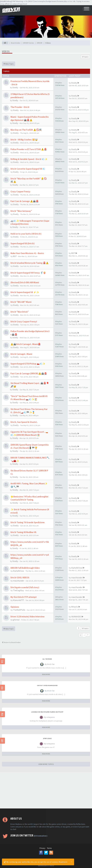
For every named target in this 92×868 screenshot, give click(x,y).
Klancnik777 (18, 600)
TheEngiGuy (18, 590)
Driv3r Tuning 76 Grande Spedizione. (28, 522)
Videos (6, 51)
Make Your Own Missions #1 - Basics (27, 253)
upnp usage (47, 738)
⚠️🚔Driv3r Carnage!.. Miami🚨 (26, 344)
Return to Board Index (11, 642)
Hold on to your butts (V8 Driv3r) (26, 234)
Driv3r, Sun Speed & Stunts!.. (24, 422)
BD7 (15, 256)
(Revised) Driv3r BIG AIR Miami (25, 282)
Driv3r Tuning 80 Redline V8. (24, 532)
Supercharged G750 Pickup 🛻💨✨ (28, 364)
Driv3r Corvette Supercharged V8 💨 (28, 169)
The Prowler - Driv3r (20, 107)
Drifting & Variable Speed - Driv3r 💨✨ (29, 159)
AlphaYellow (18, 571)
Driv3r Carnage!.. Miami (21, 354)
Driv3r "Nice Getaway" (21, 211)
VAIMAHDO (76, 617)
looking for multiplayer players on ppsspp (47, 712)
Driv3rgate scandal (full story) (25, 587)
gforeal (16, 620)
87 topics (85, 57)
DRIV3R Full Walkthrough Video (25, 568)
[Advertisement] (46, 790)
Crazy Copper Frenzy (20, 192)
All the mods (47, 659)
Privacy (42, 848)
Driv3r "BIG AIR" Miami (21, 302)
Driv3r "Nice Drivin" (20, 312)
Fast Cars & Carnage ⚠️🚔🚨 (25, 201)
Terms (49, 848)
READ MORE (46, 674)
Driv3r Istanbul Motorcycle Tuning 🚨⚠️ (30, 263)
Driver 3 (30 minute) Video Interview (28, 617)
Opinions (15, 607)
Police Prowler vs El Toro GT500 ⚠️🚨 (29, 149)
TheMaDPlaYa (19, 610)
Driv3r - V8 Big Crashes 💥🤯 (24, 140)
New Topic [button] (9, 64)
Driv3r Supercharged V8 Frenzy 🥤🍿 (28, 273)
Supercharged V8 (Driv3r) (23, 243)
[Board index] (5, 43)
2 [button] (84, 635)
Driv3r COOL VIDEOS (20, 578)
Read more (63, 862)
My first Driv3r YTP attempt (24, 597)
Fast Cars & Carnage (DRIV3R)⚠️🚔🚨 (29, 373)
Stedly (15, 87)
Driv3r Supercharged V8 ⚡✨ (25, 292)
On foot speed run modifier (47, 686)
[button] (88, 635)
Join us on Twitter (29, 835)
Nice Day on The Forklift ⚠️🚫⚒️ (26, 130)
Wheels (74, 607)
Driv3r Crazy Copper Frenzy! (24, 322)
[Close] (71, 862)
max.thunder (19, 581)
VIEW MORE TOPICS (46, 764)
